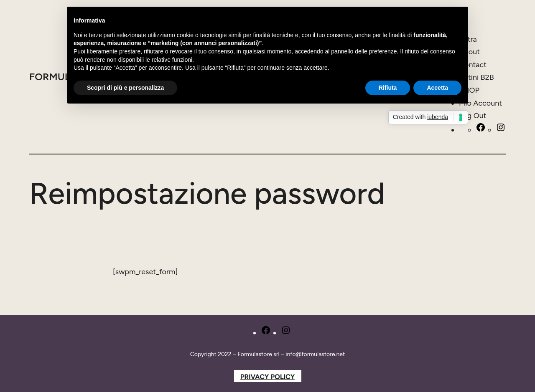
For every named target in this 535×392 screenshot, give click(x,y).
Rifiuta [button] (388, 88)
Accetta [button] (437, 88)
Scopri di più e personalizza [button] (125, 88)
